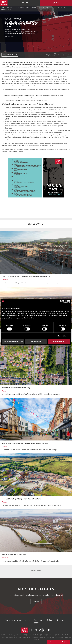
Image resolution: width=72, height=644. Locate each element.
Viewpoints (34, 8)
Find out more (10, 37)
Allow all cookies (59, 342)
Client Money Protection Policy (18, 637)
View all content (36, 570)
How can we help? (57, 642)
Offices (50, 620)
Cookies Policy (37, 635)
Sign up (36, 601)
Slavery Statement (51, 635)
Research (61, 620)
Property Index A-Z (42, 637)
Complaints (43, 635)
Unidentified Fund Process (31, 637)
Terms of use (30, 635)
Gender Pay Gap (60, 635)
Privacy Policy (51, 637)
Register (36, 623)
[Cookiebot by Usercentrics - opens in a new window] (62, 301)
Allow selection (36, 342)
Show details (62, 336)
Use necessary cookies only (13, 342)
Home (3, 8)
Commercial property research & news (18, 8)
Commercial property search (18, 620)
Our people (39, 620)
